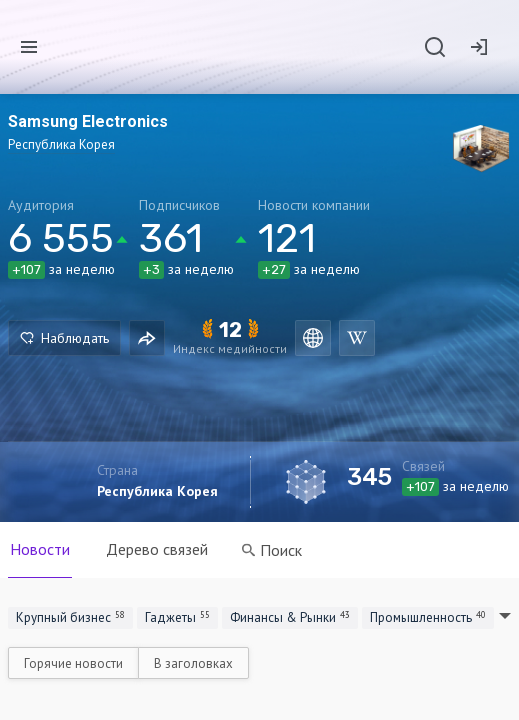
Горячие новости (73, 663)
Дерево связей (157, 549)
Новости (40, 549)
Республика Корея (157, 491)
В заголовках (193, 663)
